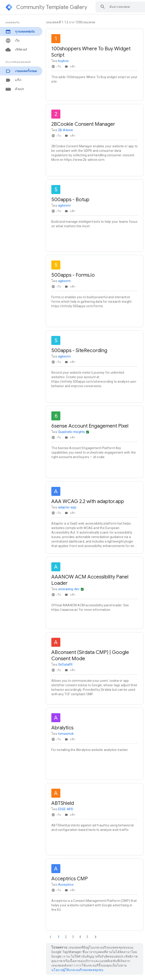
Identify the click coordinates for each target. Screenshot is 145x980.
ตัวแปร (15, 89)
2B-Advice (66, 130)
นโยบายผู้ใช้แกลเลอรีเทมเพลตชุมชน (77, 970)
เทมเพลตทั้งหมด (21, 71)
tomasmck (66, 734)
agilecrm (65, 205)
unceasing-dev (69, 589)
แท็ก (13, 80)
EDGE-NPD (66, 809)
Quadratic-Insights (72, 432)
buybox (63, 61)
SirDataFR (65, 664)
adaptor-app (67, 507)
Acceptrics (66, 885)
